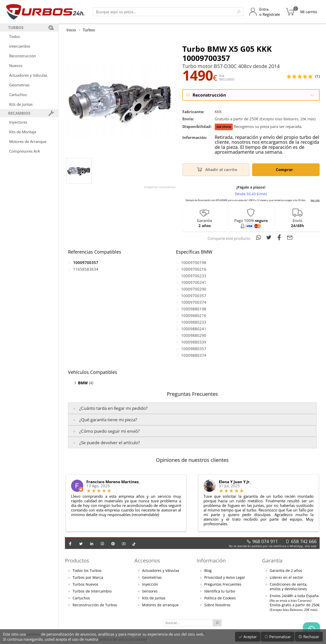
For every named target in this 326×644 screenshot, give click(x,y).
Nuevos (16, 65)
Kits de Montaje (23, 132)
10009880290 (194, 335)
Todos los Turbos (87, 571)
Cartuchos (18, 95)
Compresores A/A (24, 151)
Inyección (150, 584)
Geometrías (19, 85)
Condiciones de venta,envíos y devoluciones (289, 587)
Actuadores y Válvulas (28, 75)
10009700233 (194, 276)
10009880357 (194, 349)
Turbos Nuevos (85, 584)
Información (211, 561)
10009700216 (194, 269)
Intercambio (20, 46)
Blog (208, 571)
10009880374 (194, 355)
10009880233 (194, 322)
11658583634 (86, 269)
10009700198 (194, 262)
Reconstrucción (23, 56)
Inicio (71, 30)
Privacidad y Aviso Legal (225, 577)
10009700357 (194, 296)
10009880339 (194, 342)
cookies (33, 634)
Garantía (272, 561)
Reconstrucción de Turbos (95, 605)
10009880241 (194, 329)
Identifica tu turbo (220, 591)
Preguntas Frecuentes (223, 584)
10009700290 (194, 289)
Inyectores (18, 122)
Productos (77, 561)
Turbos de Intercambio (92, 591)
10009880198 (194, 309)
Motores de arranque (160, 605)
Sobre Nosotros (217, 605)
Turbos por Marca (88, 577)
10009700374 (194, 302)
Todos (15, 36)
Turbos (89, 30)
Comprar (285, 169)
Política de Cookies (220, 598)
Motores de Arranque (28, 141)
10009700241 (194, 282)
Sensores (150, 591)
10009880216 (194, 316)
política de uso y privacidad (123, 639)
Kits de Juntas (21, 104)
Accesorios (147, 561)
